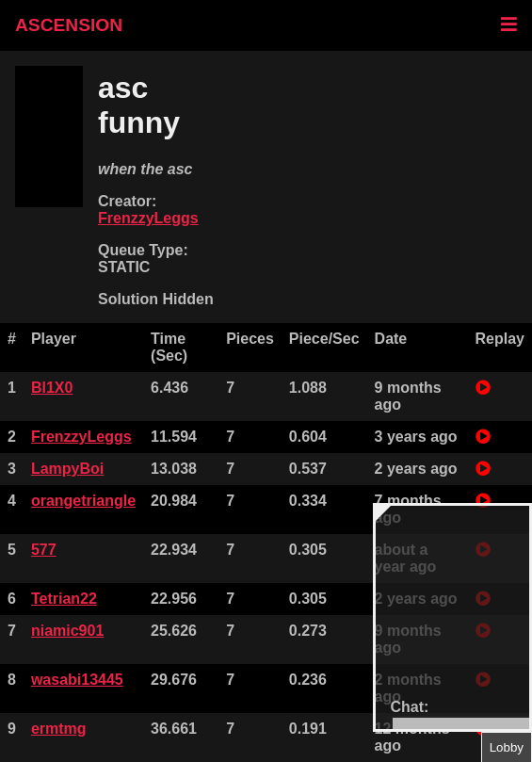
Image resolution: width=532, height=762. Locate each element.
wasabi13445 (77, 680)
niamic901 (67, 631)
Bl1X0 (52, 388)
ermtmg (59, 729)
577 (44, 550)
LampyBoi (67, 469)
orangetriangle (83, 501)
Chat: (410, 707)
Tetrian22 (64, 599)
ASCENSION (69, 25)
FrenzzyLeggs (148, 218)
